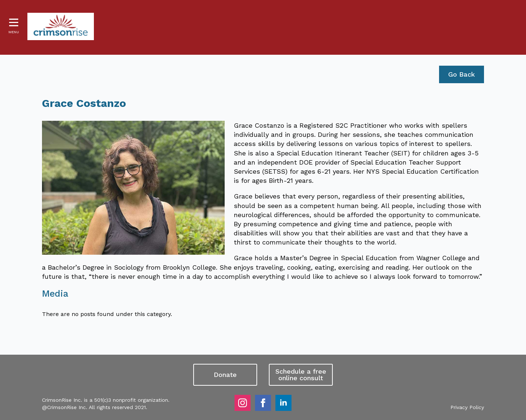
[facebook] (263, 403)
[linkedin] (283, 403)
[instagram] (243, 403)
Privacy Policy (467, 407)
